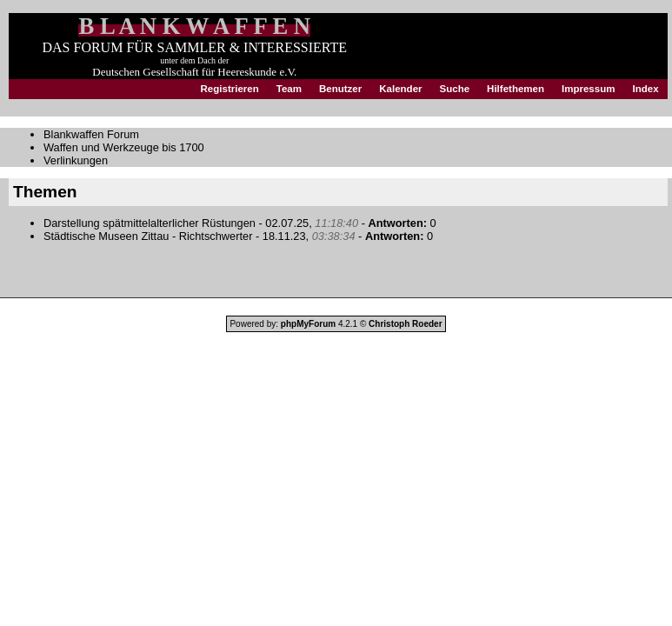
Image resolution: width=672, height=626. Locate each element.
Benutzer (340, 89)
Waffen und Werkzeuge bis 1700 (124, 147)
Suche (455, 89)
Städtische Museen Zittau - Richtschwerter (148, 236)
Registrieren (230, 89)
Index (645, 89)
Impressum (588, 89)
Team (289, 89)
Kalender (400, 89)
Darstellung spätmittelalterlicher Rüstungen (150, 223)
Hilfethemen (516, 89)
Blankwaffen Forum (91, 134)
